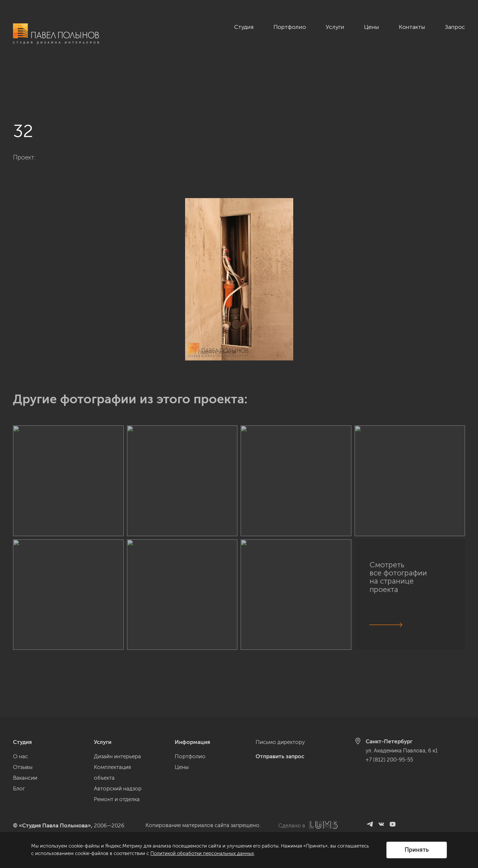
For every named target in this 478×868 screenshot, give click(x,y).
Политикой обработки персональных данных (202, 853)
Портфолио (290, 27)
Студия (244, 27)
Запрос (455, 27)
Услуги (335, 27)
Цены (371, 27)
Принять (417, 850)
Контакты (412, 27)
